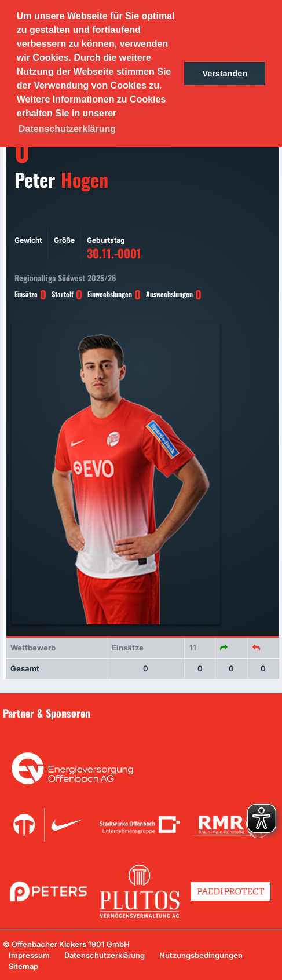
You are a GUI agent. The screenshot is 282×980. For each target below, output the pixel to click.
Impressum (29, 955)
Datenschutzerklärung (105, 955)
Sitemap (23, 966)
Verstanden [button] (225, 74)
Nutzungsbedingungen (201, 955)
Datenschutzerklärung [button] (67, 129)
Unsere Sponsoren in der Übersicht (75, 729)
